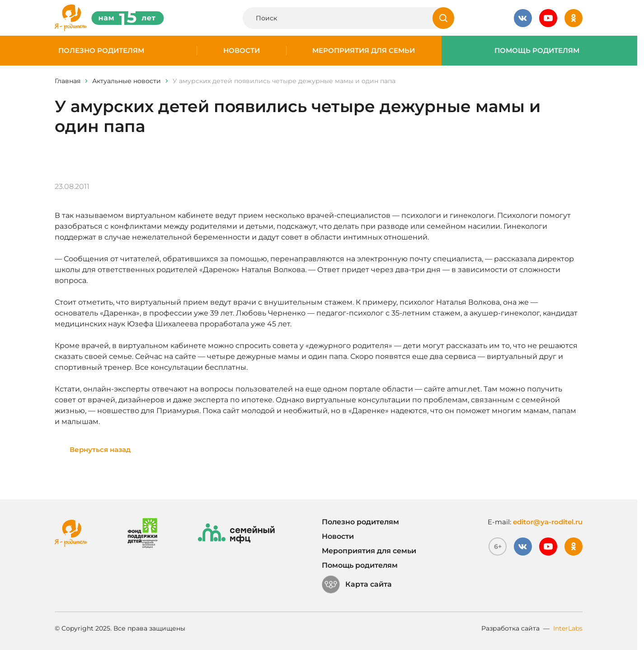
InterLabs (568, 628)
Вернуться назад (100, 450)
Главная (68, 81)
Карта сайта (357, 584)
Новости (242, 51)
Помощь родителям (537, 51)
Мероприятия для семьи (364, 51)
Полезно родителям (101, 51)
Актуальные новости (127, 81)
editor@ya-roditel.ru (548, 522)
